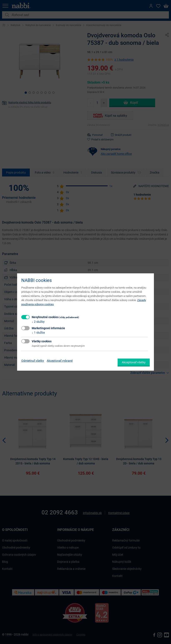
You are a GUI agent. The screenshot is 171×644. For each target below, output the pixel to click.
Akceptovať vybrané (60, 361)
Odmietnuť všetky (33, 361)
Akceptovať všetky (134, 362)
